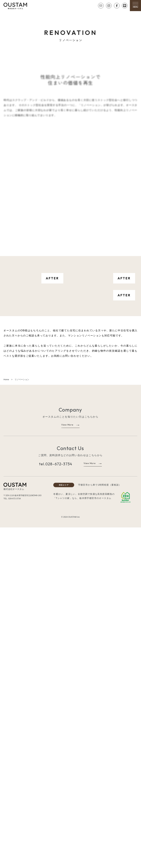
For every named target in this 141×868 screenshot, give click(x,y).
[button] (135, 5)
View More (67, 765)
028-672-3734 (59, 804)
